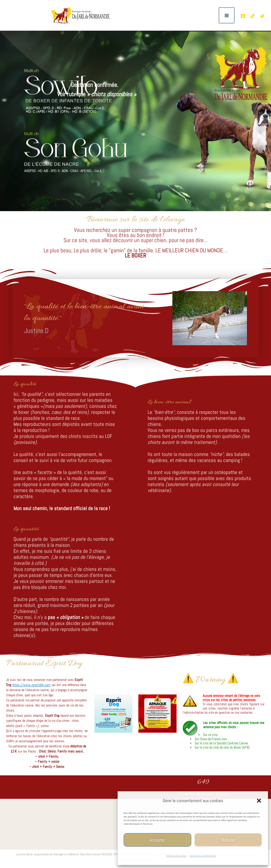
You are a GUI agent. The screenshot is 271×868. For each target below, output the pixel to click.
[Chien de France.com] (262, 16)
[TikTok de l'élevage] (253, 16)
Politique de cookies (176, 856)
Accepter (157, 840)
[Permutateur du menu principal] (227, 15)
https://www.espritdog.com (31, 685)
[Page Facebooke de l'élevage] (243, 16)
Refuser (228, 840)
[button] (259, 801)
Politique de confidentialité (203, 856)
